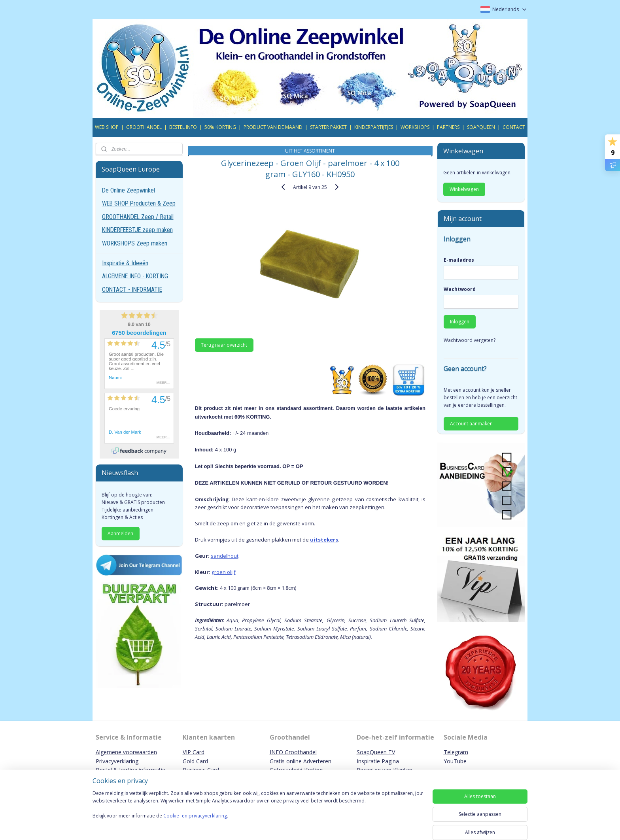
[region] (258, 813)
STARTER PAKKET (328, 127)
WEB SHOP (107, 127)
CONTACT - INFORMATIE (132, 290)
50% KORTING (220, 127)
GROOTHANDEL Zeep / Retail (138, 217)
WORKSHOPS (415, 127)
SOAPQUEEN (481, 127)
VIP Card (194, 752)
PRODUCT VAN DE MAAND (273, 127)
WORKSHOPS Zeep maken (135, 243)
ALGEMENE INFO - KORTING (135, 276)
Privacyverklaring (117, 761)
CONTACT (514, 127)
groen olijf (223, 572)
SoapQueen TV (376, 752)
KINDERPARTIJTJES (374, 127)
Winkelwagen (464, 189)
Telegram (456, 752)
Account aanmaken (471, 424)
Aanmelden (120, 533)
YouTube (455, 761)
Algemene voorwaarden (126, 752)
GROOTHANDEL (144, 127)
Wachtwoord (460, 289)
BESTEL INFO (183, 127)
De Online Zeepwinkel (129, 190)
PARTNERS (448, 127)
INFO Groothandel (293, 752)
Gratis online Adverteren (301, 761)
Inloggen (460, 322)
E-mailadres (459, 260)
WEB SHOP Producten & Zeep (139, 203)
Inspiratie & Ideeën (125, 263)
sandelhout (224, 556)
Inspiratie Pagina (378, 761)
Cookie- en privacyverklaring (195, 824)
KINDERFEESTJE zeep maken (137, 230)
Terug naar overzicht (224, 345)
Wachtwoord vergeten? (470, 340)
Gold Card (195, 761)
